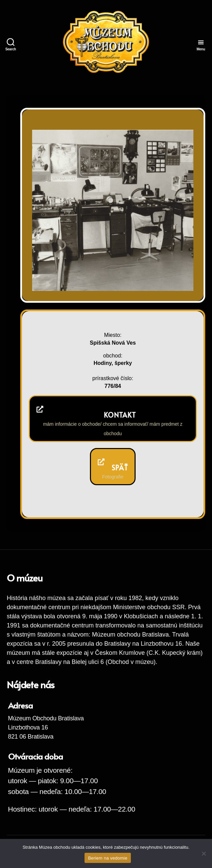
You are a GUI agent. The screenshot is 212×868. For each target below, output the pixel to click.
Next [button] (179, 277)
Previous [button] (166, 277)
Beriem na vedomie (108, 858)
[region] (113, 210)
